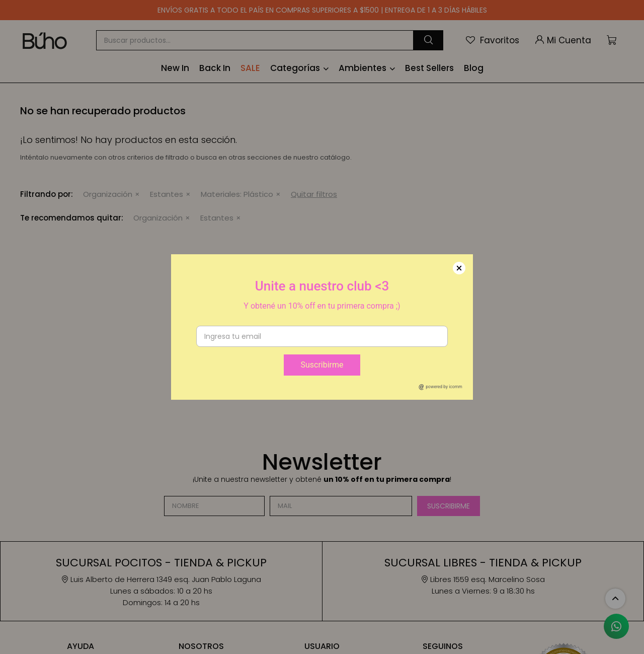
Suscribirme (322, 365)
